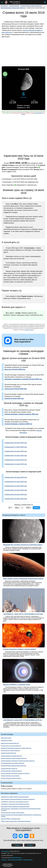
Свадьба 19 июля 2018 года (14, 398)
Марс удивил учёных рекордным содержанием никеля (15, 807)
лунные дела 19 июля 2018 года (16, 389)
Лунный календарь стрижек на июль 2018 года (13, 8)
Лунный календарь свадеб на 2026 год (11, 778)
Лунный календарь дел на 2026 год (10, 776)
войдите (23, 114)
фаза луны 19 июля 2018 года (15, 369)
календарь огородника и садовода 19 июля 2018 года (23, 379)
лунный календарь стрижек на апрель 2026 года (21, 414)
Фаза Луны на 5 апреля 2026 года (10, 743)
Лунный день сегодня (7, 740)
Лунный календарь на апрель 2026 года (11, 756)
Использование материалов (15, 860)
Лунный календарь (14, 6)
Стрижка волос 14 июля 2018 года (16, 460)
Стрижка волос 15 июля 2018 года (16, 456)
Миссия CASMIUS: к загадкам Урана (11, 819)
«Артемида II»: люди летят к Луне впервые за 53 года (15, 804)
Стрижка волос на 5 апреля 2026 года (11, 746)
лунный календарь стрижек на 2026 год (18, 424)
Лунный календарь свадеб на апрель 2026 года (13, 766)
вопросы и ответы (29, 330)
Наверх (30, 845)
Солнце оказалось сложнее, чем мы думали (13, 813)
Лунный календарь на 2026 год (9, 769)
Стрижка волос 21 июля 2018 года (16, 482)
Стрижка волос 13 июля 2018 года (16, 464)
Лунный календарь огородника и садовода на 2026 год (15, 773)
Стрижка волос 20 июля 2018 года (16, 477)
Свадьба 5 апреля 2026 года (8, 753)
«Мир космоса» (5, 851)
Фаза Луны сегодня (6, 738)
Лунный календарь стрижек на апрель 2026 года (14, 758)
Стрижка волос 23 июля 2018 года (16, 490)
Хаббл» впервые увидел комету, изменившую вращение (16, 821)
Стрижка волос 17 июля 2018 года (16, 447)
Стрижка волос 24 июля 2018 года (16, 494)
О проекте (4, 860)
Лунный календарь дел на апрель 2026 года (13, 763)
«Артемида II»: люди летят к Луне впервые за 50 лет (15, 802)
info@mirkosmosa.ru (17, 858)
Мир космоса (4, 6)
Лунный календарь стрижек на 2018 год (31, 6)
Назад (17, 845)
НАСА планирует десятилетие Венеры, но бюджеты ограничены (18, 799)
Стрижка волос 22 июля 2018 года (16, 486)
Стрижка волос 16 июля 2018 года (16, 451)
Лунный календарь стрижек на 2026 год (11, 771)
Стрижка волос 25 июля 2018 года (16, 499)
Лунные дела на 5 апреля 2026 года (10, 751)
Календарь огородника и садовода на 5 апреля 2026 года (16, 748)
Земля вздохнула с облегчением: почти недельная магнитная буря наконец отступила (21, 809)
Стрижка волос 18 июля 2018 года (16, 443)
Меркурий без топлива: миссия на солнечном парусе (15, 797)
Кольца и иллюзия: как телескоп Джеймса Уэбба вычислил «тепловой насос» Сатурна (21, 816)
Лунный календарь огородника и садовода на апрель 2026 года (18, 761)
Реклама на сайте (28, 860)
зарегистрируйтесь (38, 113)
